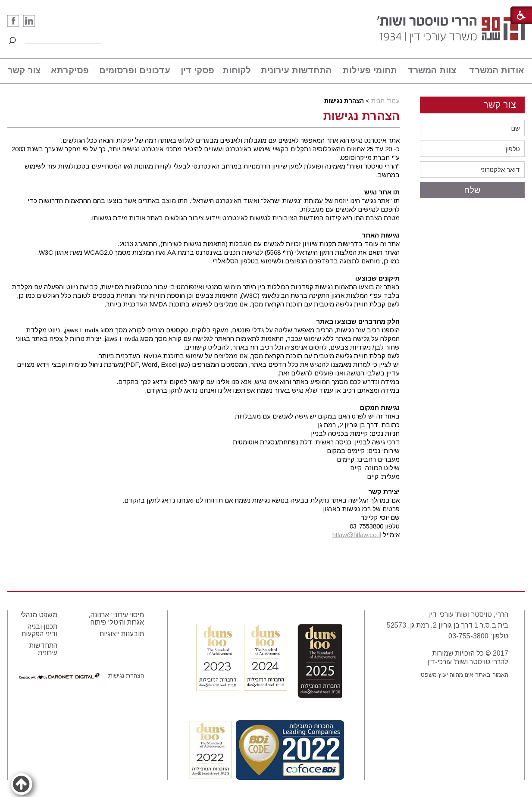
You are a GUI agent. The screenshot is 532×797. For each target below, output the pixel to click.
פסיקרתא (70, 70)
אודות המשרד (497, 70)
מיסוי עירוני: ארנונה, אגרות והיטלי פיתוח (116, 619)
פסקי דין (197, 70)
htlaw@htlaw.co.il (357, 535)
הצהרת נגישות (361, 116)
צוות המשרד (432, 70)
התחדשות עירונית (296, 70)
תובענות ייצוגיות (122, 634)
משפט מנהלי (39, 615)
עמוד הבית (385, 101)
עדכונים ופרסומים (135, 70)
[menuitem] (493, 71)
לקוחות (237, 70)
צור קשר (24, 70)
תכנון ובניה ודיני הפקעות (39, 630)
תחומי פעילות (370, 70)
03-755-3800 (468, 636)
